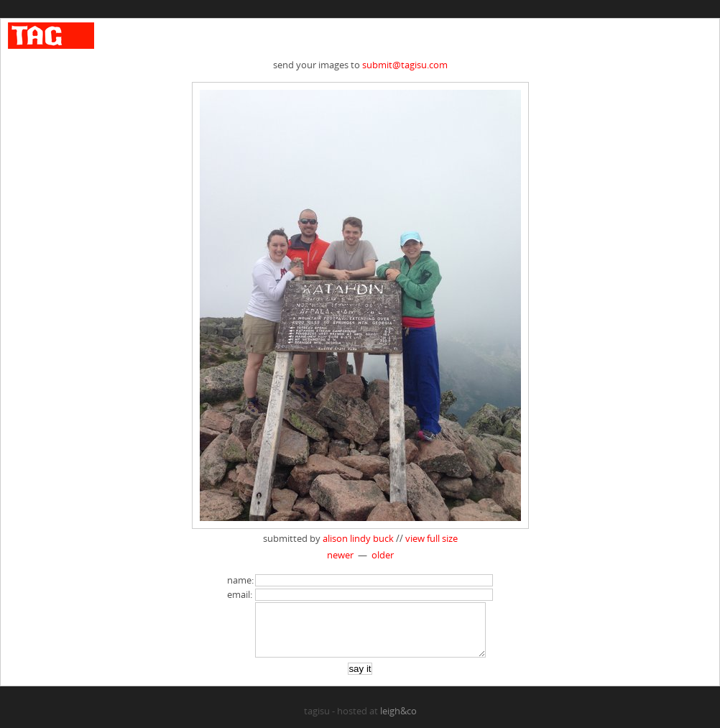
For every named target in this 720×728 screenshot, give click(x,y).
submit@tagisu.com (405, 65)
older (383, 555)
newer (340, 555)
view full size (431, 538)
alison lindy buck (358, 538)
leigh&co (398, 722)
